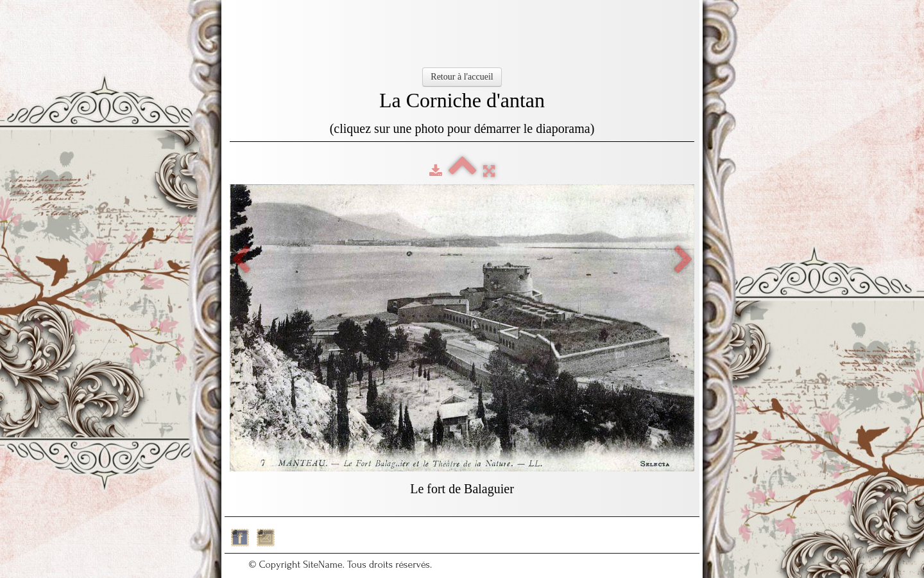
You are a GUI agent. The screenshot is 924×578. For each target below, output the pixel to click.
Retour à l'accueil (462, 77)
